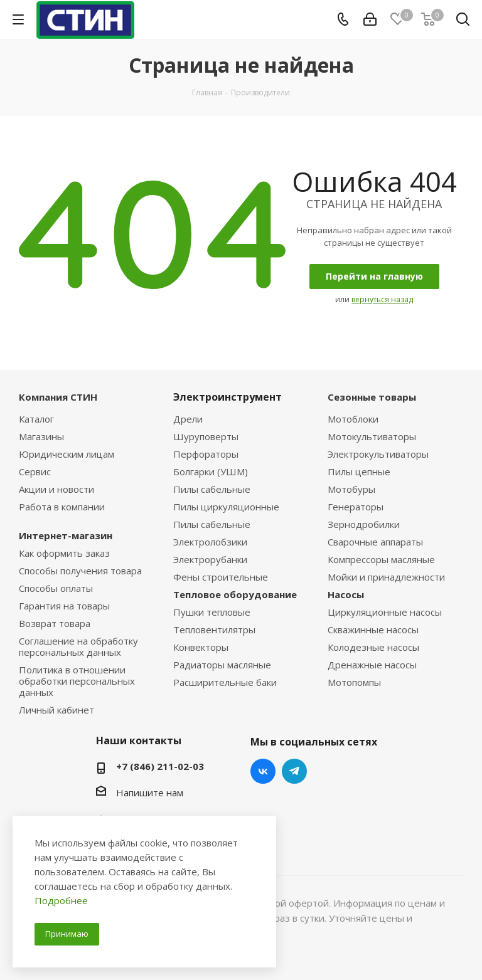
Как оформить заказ (64, 553)
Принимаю (67, 934)
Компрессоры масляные (381, 559)
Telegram (294, 771)
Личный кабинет (56, 710)
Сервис (35, 472)
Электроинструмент (228, 397)
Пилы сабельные (212, 489)
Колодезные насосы (373, 647)
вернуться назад (382, 299)
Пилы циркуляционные (226, 507)
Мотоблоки (353, 419)
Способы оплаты (56, 588)
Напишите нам (150, 793)
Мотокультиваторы (372, 436)
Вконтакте (263, 771)
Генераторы (356, 507)
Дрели (188, 419)
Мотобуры (351, 489)
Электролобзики (210, 542)
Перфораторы (206, 454)
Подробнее (61, 900)
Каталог (36, 419)
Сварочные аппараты (375, 542)
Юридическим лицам (67, 454)
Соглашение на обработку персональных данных (78, 646)
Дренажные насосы (372, 665)
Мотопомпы (354, 682)
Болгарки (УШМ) (211, 472)
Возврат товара (55, 623)
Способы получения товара (80, 571)
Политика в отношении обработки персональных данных (77, 681)
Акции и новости (56, 489)
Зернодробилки (364, 524)
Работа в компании (62, 507)
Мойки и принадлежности (386, 577)
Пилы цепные (359, 472)
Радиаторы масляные (222, 665)
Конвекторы (201, 647)
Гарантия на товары (64, 606)
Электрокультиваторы (378, 454)
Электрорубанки (210, 559)
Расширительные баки (225, 682)
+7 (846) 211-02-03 (160, 766)
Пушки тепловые (212, 612)
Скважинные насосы (373, 630)
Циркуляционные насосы (385, 612)
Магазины (41, 436)
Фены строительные (221, 577)
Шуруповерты (206, 436)
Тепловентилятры (214, 630)
